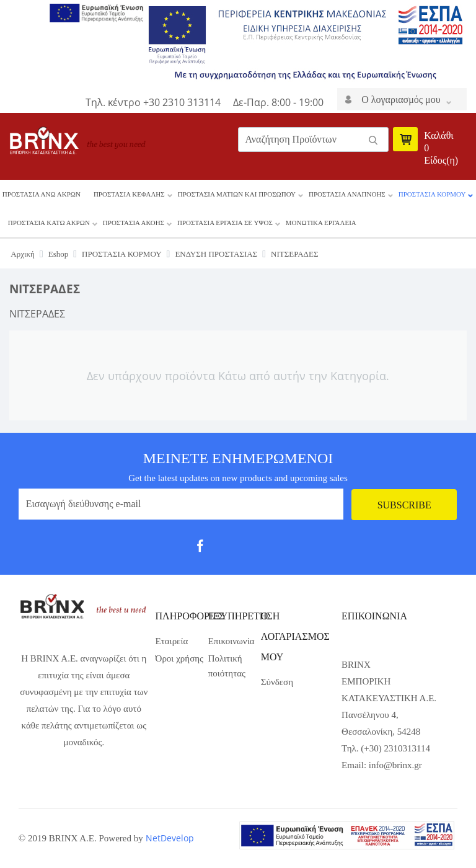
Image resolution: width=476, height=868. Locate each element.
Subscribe (404, 505)
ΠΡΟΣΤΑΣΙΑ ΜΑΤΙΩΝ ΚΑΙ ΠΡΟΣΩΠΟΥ (237, 194)
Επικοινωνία (231, 641)
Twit (232, 550)
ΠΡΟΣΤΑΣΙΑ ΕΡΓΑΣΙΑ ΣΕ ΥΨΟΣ (225, 223)
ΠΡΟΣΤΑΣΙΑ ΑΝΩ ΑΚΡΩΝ (42, 194)
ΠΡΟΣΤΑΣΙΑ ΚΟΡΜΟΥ (432, 194)
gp (256, 550)
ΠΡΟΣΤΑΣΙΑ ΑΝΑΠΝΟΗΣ (347, 194)
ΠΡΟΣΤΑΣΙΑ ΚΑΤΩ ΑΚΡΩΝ (49, 223)
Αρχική (23, 254)
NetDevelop (170, 838)
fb (208, 550)
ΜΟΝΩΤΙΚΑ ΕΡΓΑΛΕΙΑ (321, 223)
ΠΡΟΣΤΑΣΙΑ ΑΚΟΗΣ (134, 223)
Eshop (59, 254)
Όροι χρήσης (179, 658)
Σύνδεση (277, 682)
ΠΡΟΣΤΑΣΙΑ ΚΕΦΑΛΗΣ (129, 194)
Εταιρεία (172, 641)
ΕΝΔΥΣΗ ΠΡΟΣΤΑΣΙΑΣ (216, 254)
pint (280, 550)
